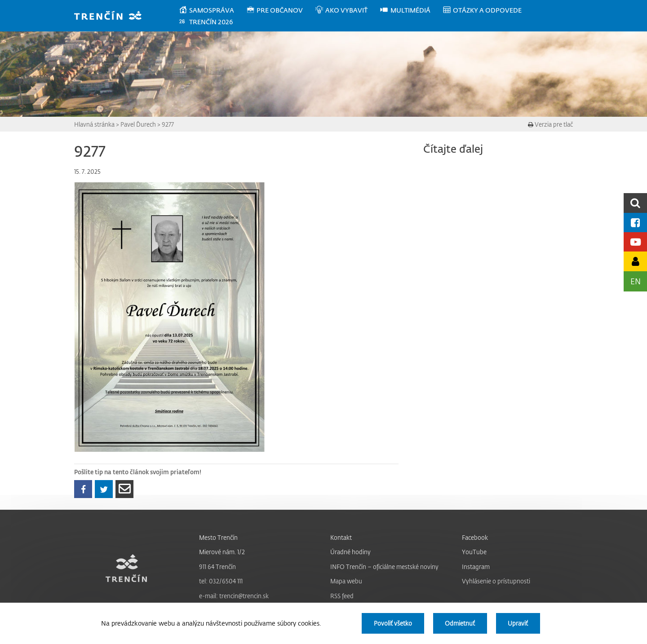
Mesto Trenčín (218, 537)
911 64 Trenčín (217, 567)
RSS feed (342, 596)
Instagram (476, 567)
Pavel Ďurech (138, 124)
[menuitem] (212, 10)
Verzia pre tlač (550, 124)
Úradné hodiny (350, 552)
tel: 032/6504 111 (221, 581)
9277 (168, 124)
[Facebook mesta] (635, 223)
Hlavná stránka (94, 124)
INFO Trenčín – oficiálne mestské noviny (384, 567)
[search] (635, 203)
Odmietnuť (460, 623)
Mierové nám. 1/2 (222, 552)
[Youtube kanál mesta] (635, 242)
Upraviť (518, 623)
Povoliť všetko (393, 623)
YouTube (474, 552)
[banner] (112, 16)
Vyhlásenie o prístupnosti (496, 581)
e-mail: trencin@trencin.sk (234, 596)
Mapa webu (346, 581)
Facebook (475, 537)
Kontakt (341, 537)
